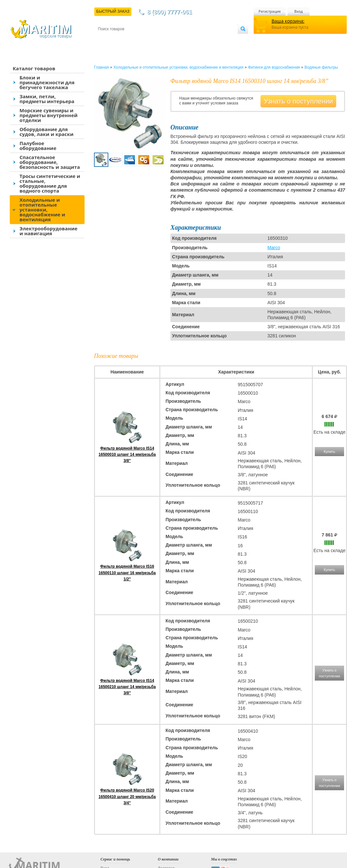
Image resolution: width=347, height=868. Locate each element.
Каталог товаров (34, 68)
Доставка (130, 40)
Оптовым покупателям (217, 40)
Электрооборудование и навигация (48, 231)
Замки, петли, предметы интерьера (47, 99)
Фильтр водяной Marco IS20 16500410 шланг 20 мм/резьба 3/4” (127, 796)
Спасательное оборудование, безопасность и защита (50, 162)
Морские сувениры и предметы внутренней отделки (49, 115)
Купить (330, 452)
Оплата (152, 40)
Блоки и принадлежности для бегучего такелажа (47, 82)
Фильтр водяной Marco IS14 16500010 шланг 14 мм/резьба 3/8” (127, 454)
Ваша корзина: (288, 21)
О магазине (176, 40)
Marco (274, 248)
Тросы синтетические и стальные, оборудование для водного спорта (50, 183)
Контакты (105, 40)
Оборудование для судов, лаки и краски (47, 132)
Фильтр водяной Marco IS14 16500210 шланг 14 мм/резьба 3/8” (127, 687)
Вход (299, 11)
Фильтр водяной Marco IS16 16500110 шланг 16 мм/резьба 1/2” (127, 573)
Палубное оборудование (38, 146)
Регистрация (270, 11)
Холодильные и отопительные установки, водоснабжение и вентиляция (42, 210)
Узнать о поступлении (298, 101)
